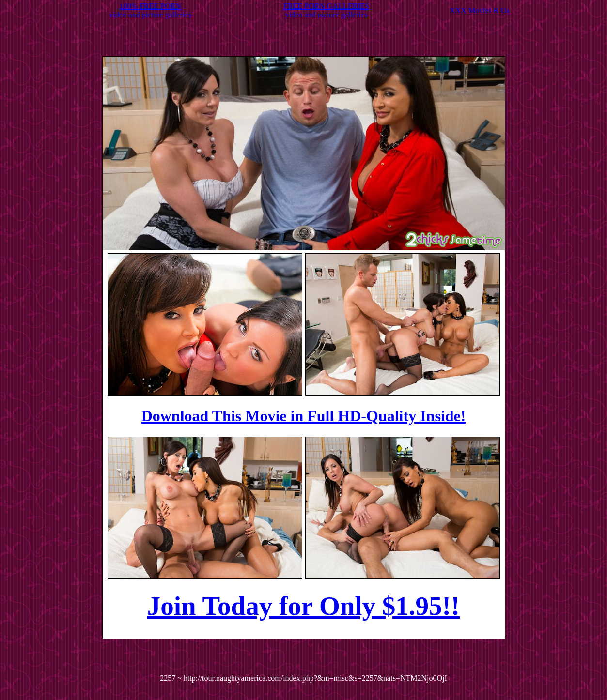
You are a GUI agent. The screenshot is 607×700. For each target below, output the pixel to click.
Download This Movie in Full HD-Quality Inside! (304, 416)
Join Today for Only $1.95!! (303, 606)
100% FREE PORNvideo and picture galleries (150, 10)
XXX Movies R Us (479, 10)
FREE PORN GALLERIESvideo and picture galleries (326, 10)
